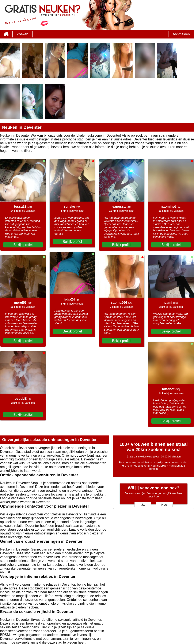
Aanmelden (181, 34)
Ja (143, 505)
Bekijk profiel (23, 245)
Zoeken (22, 34)
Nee (164, 505)
